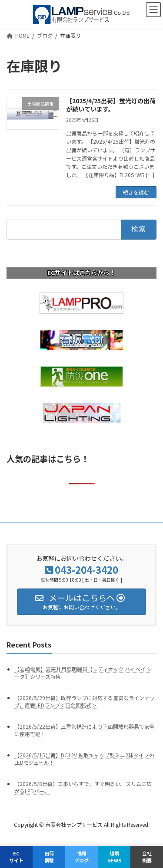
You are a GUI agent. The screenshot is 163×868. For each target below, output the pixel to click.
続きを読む (136, 192)
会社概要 (147, 856)
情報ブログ (81, 856)
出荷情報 (49, 856)
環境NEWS (114, 856)
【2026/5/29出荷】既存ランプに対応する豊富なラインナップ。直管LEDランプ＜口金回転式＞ (85, 701)
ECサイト (16, 856)
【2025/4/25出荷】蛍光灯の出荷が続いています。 (111, 105)
